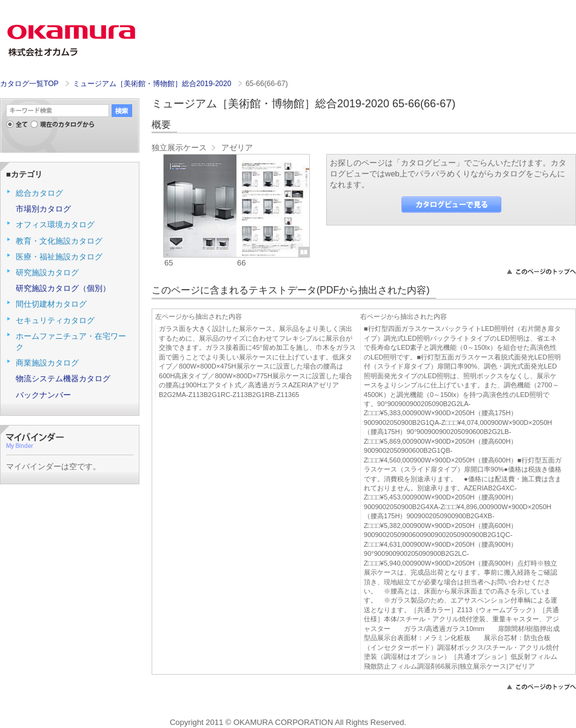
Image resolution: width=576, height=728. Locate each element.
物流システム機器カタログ (63, 379)
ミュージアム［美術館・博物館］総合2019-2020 (153, 84)
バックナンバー (43, 395)
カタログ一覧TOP (29, 84)
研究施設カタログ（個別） (63, 288)
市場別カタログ (43, 209)
